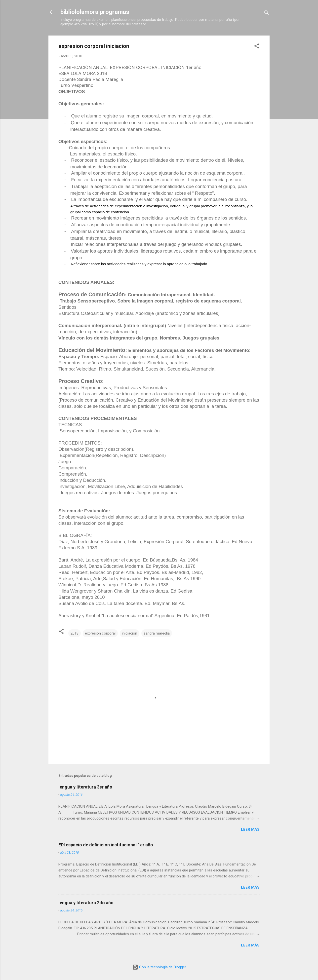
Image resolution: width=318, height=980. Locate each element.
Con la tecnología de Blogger (159, 967)
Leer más (250, 829)
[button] (257, 47)
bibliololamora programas (95, 12)
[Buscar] (267, 14)
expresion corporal (100, 633)
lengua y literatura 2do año (86, 903)
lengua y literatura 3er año (85, 787)
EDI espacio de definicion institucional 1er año (106, 845)
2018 (75, 633)
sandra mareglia (157, 633)
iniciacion (130, 633)
